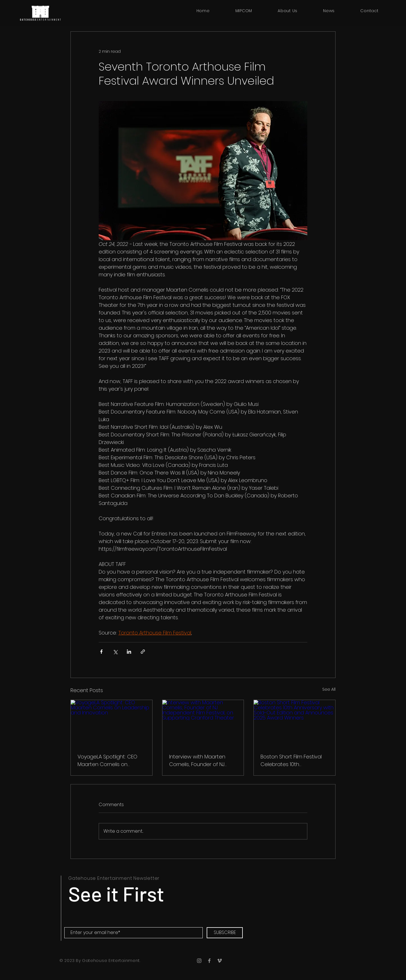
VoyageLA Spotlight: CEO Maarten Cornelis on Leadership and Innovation (110, 761)
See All (329, 689)
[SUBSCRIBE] (225, 933)
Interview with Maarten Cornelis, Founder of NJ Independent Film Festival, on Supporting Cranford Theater (201, 761)
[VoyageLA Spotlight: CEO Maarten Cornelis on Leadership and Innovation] (112, 723)
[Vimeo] (219, 961)
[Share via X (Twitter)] (115, 652)
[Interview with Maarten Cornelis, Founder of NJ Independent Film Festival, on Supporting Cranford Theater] (203, 723)
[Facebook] (209, 961)
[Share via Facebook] (101, 652)
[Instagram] (199, 961)
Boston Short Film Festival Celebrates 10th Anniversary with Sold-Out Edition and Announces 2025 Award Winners (292, 761)
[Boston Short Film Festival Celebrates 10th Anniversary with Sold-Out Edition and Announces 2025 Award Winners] (294, 723)
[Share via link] (143, 652)
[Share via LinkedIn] (129, 652)
